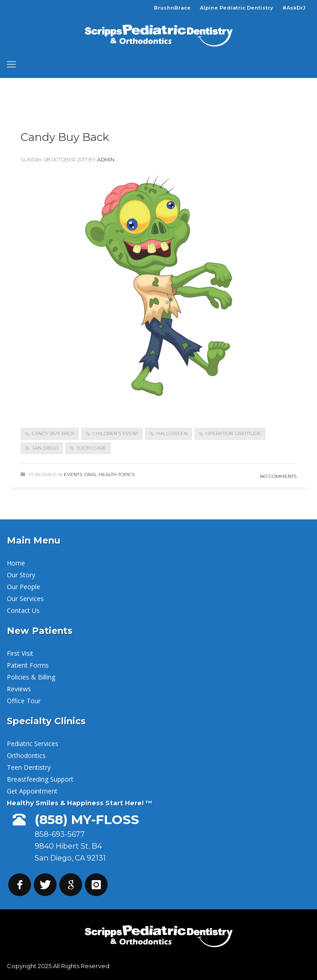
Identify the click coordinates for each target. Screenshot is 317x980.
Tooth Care (91, 448)
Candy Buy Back (65, 137)
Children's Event (115, 433)
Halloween (172, 433)
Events (73, 474)
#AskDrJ (294, 8)
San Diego (45, 448)
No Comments (278, 476)
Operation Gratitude (233, 433)
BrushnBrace (172, 8)
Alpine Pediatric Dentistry (236, 8)
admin (106, 160)
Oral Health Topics (109, 474)
